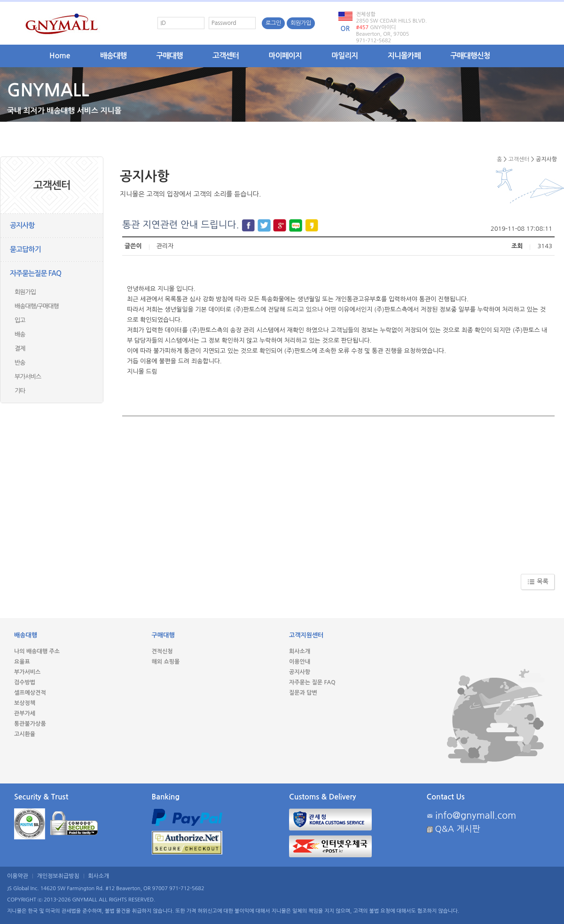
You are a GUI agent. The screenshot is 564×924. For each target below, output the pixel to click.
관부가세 (25, 713)
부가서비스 (28, 377)
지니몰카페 (404, 56)
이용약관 (18, 876)
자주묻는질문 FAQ (35, 273)
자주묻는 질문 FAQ (312, 682)
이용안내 (300, 662)
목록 (538, 582)
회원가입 (301, 23)
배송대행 (113, 56)
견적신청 (162, 651)
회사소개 (300, 651)
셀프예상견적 (30, 693)
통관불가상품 (30, 724)
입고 (20, 320)
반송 (20, 363)
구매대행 (170, 56)
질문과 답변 (303, 693)
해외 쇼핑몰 (166, 662)
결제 (20, 348)
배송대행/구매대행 (37, 306)
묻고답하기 (25, 249)
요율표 (22, 662)
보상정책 (25, 703)
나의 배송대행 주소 (37, 651)
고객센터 (226, 56)
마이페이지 (285, 56)
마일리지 (345, 56)
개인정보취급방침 (58, 876)
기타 (20, 391)
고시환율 (25, 734)
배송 (20, 334)
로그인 (273, 23)
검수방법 (25, 682)
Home (60, 56)
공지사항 (22, 225)
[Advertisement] (338, 492)
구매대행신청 (470, 56)
